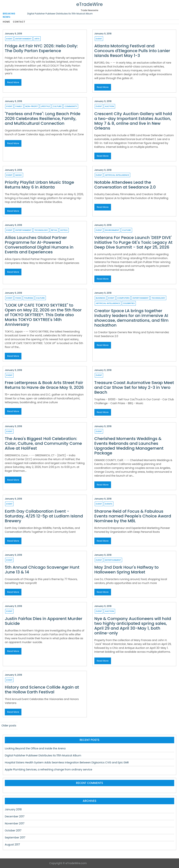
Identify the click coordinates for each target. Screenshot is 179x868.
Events (109, 504)
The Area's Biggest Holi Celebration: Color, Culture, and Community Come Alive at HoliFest (43, 443)
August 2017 (12, 845)
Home (6, 22)
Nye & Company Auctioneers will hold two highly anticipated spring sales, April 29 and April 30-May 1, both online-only (133, 626)
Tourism (29, 298)
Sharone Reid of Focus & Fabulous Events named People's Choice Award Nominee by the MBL (133, 516)
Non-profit (32, 106)
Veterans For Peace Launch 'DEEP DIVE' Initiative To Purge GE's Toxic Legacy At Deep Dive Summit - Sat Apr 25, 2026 (133, 242)
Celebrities (129, 303)
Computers (123, 298)
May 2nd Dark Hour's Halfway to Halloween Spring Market (127, 570)
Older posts (9, 726)
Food (18, 298)
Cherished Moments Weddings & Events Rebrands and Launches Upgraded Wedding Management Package (129, 446)
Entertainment (23, 39)
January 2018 (13, 809)
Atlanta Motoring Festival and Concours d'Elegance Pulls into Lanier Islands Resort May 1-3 (132, 51)
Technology (41, 230)
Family (19, 106)
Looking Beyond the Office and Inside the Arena (35, 748)
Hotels (64, 230)
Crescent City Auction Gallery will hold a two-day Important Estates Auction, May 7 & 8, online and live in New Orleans (133, 121)
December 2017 (15, 816)
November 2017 (15, 823)
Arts (37, 39)
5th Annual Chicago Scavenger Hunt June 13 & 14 (42, 570)
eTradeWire (89, 4)
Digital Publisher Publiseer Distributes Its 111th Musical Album (60, 14)
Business (101, 298)
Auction (109, 106)
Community (71, 106)
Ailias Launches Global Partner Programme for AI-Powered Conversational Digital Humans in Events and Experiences (39, 245)
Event (9, 39)
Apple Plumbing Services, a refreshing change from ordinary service (48, 770)
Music (19, 175)
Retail (54, 230)
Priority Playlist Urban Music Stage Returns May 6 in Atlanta (39, 185)
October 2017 (13, 830)
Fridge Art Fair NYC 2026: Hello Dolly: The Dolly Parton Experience (41, 48)
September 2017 (15, 838)
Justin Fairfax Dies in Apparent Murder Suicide (44, 621)
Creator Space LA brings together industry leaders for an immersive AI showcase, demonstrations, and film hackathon (132, 318)
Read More (13, 82)
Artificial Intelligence (117, 175)
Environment (112, 230)
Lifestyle (45, 106)
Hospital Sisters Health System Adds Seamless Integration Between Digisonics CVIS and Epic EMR (67, 762)
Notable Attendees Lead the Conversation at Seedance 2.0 (125, 185)
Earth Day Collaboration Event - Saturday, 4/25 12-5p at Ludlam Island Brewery (44, 516)
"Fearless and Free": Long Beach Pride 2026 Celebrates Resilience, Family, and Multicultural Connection (43, 119)
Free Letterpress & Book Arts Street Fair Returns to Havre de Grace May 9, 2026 (44, 385)
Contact (19, 22)
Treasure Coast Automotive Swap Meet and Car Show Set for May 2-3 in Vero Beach (134, 387)
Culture (57, 106)
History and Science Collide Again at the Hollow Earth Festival (42, 690)
